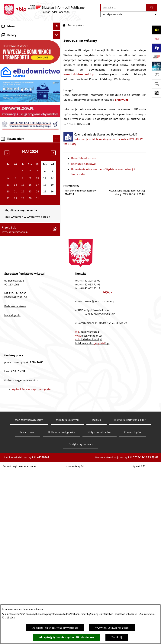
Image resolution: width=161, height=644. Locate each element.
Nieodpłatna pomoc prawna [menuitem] (19, 94)
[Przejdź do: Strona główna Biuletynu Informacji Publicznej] (64, 25)
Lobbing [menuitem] (7, 109)
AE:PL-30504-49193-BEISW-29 (109, 496)
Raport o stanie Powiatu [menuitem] (17, 64)
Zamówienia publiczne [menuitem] (16, 87)
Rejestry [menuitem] (6, 185)
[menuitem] (30, 41)
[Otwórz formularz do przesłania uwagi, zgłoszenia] (156, 84)
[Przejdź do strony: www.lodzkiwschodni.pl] (156, 57)
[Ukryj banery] (57, 208)
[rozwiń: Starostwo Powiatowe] (57, 49)
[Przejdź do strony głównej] (45, 10)
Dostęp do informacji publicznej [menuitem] (22, 132)
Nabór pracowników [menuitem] (14, 162)
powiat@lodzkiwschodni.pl (100, 474)
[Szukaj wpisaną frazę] (152, 8)
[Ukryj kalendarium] (57, 312)
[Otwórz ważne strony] (156, 75)
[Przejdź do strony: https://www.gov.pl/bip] (156, 39)
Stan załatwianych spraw (29, 593)
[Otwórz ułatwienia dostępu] (156, 30)
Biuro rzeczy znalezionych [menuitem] (18, 124)
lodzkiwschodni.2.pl (92, 516)
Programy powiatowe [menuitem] (15, 117)
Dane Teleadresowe (84, 158)
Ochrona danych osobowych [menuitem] (20, 147)
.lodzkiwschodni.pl (88, 505)
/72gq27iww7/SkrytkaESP (100, 487)
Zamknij (117, 637)
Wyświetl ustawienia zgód (112, 628)
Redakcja (97, 593)
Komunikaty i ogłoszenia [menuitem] (17, 79)
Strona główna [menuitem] (11, 34)
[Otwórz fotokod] (156, 93)
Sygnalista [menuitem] (8, 170)
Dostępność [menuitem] (9, 139)
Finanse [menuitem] (6, 72)
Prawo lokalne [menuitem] (11, 57)
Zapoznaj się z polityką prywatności (55, 628)
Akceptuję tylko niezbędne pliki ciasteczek (67, 637)
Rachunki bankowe (83, 164)
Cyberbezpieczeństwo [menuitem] (15, 192)
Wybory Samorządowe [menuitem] (16, 177)
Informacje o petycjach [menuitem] (16, 102)
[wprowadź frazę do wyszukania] (124, 8)
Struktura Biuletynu (67, 593)
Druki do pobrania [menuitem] (13, 200)
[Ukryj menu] (57, 26)
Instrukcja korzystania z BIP (130, 593)
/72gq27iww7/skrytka (97, 483)
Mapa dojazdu (12, 488)
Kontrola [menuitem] (7, 154)
